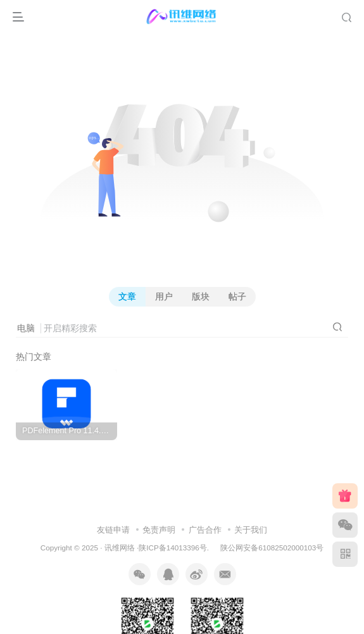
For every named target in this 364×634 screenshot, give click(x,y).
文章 (127, 296)
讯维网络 (120, 548)
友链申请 (113, 530)
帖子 (237, 296)
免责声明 (159, 530)
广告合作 (205, 530)
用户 (164, 296)
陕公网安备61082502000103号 (272, 548)
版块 (201, 296)
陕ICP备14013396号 (173, 548)
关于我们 (251, 530)
